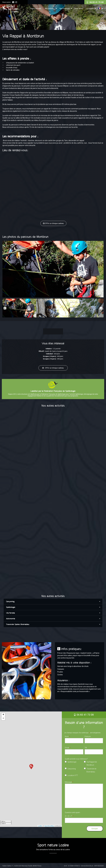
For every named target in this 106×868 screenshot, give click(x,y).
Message (69, 781)
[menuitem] (35, 8)
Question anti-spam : (73, 814)
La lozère (90, 9)
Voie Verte (79, 9)
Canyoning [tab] (10, 601)
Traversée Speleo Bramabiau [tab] (18, 624)
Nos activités (50, 9)
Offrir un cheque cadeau (54, 223)
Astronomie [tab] (11, 618)
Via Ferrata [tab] (10, 612)
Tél (86, 747)
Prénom (88, 736)
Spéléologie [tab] (11, 607)
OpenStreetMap (49, 825)
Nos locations (65, 9)
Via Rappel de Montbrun (92, 763)
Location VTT (73, 775)
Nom (67, 736)
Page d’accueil (35, 9)
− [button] (3, 718)
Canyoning (72, 768)
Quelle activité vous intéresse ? (76, 758)
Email (68, 747)
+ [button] (3, 714)
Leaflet (40, 825)
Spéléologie (72, 761)
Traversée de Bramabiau (91, 770)
